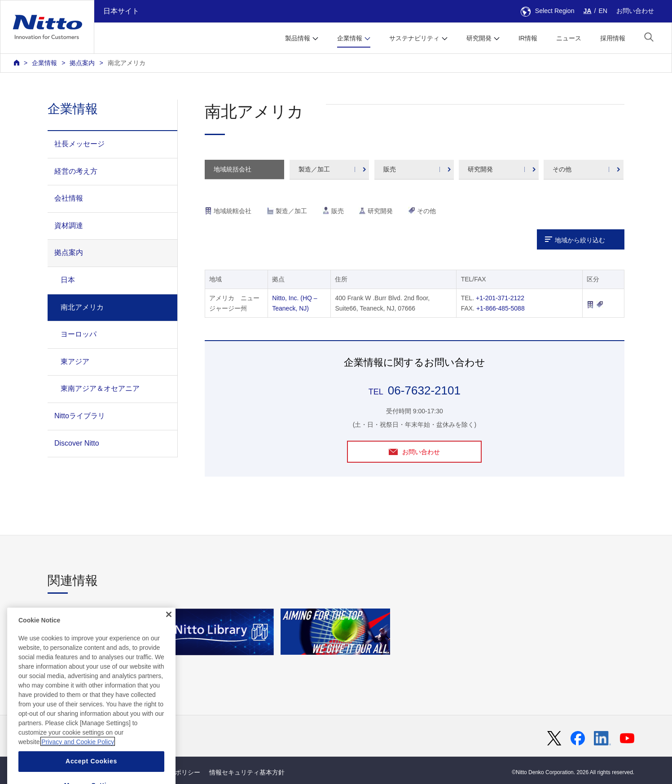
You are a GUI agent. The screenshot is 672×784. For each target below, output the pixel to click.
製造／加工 (314, 169)
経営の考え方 (76, 171)
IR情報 (528, 38)
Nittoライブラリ (80, 416)
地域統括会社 (233, 169)
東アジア (75, 361)
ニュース (569, 38)
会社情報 (69, 198)
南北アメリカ (127, 63)
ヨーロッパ (79, 334)
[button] (649, 37)
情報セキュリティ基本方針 (247, 772)
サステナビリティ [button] (414, 38)
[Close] (169, 640)
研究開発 (480, 169)
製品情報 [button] (298, 38)
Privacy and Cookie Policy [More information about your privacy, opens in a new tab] (78, 767)
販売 (390, 169)
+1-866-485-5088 (501, 308)
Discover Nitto (77, 443)
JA (588, 11)
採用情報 (613, 38)
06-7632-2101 (424, 390)
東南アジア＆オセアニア (100, 388)
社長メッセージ (79, 144)
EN (603, 11)
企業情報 (44, 63)
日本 (68, 280)
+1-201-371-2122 (500, 298)
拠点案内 (82, 63)
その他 (562, 169)
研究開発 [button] (479, 38)
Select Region (548, 11)
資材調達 (69, 226)
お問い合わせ (635, 11)
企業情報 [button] (350, 38)
